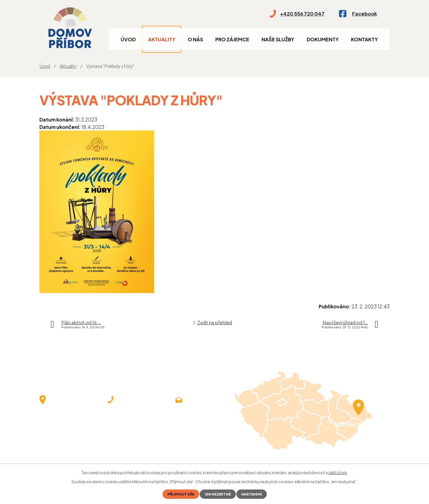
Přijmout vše (179, 494)
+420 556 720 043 (129, 419)
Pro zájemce (232, 39)
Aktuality (162, 39)
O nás (195, 39)
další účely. (338, 472)
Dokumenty (323, 39)
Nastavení (253, 494)
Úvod (128, 39)
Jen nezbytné (218, 494)
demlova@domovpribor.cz (206, 412)
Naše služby (278, 39)
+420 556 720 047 (129, 412)
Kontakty (364, 39)
